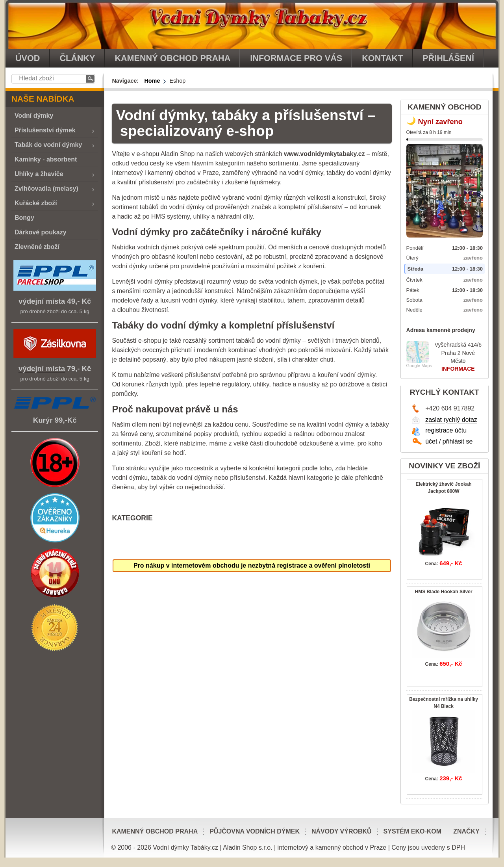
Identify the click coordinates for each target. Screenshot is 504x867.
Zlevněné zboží (37, 247)
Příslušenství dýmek (45, 130)
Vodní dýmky (34, 116)
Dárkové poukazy (41, 232)
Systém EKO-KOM (413, 831)
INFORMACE (458, 369)
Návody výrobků (342, 831)
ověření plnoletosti (342, 565)
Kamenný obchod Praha (155, 831)
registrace (292, 565)
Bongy (24, 218)
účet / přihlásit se (449, 441)
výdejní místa (42, 301)
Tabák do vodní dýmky (48, 145)
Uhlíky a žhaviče (39, 174)
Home (152, 81)
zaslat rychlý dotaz (451, 420)
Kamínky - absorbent (46, 159)
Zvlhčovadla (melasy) (46, 188)
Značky (466, 831)
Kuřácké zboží (36, 203)
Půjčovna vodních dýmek (255, 831)
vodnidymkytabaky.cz (252, 24)
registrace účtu (446, 430)
